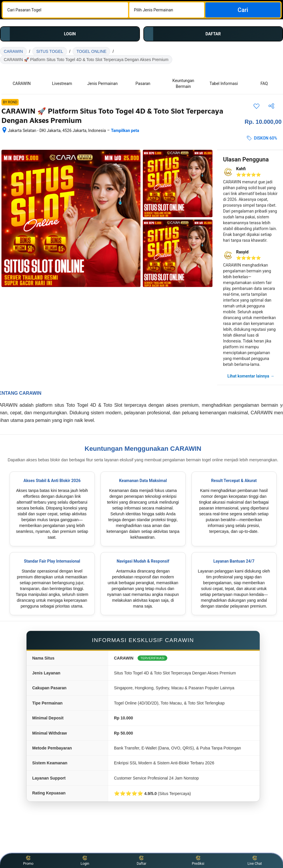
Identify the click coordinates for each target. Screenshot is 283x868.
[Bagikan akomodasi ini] (271, 106)
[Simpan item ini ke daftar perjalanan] (256, 106)
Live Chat (255, 860)
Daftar (141, 860)
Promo (28, 860)
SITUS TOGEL (50, 51)
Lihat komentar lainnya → (251, 376)
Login (85, 860)
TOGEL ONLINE (91, 51)
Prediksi (198, 860)
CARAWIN (13, 51)
